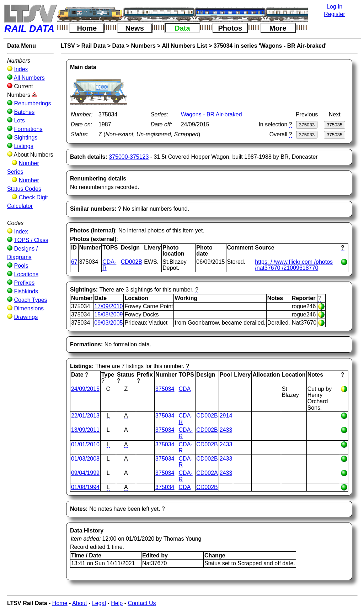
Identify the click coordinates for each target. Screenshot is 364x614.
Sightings (26, 138)
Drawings (26, 317)
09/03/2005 (108, 323)
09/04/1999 (85, 473)
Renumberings (32, 103)
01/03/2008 (85, 459)
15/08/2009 (108, 314)
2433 (226, 430)
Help (117, 603)
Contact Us (142, 603)
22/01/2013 (85, 416)
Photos (230, 28)
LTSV (68, 46)
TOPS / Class (31, 240)
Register (334, 14)
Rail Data (93, 46)
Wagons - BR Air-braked (212, 114)
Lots (19, 120)
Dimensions (29, 308)
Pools (21, 266)
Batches (24, 112)
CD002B (132, 262)
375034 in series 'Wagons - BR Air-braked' (270, 46)
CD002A (207, 473)
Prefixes (24, 283)
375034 (165, 389)
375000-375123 (129, 157)
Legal (99, 603)
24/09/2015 (85, 389)
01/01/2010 (85, 444)
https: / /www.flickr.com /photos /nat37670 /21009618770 (294, 265)
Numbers (143, 46)
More (278, 28)
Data (182, 28)
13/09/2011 (85, 430)
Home (87, 28)
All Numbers (29, 78)
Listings (23, 146)
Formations (28, 129)
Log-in (334, 7)
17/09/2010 (108, 306)
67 (74, 262)
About (80, 603)
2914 (226, 416)
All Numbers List (184, 46)
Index (21, 69)
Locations (26, 274)
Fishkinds (26, 291)
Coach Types (30, 300)
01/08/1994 (85, 487)
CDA (185, 389)
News (135, 28)
